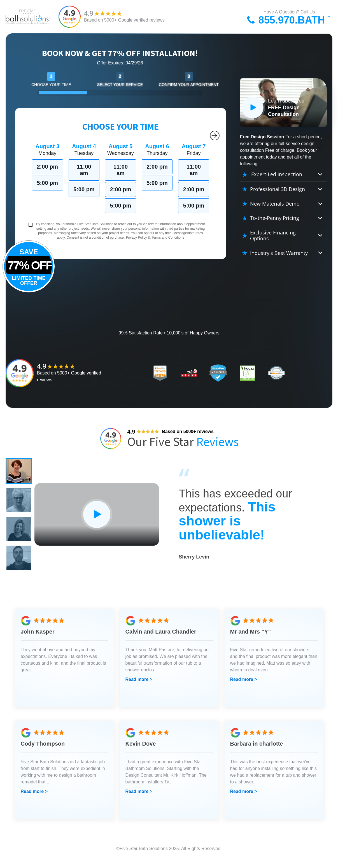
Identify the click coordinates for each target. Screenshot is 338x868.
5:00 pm (47, 183)
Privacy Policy (137, 238)
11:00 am (84, 170)
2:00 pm (47, 167)
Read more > (139, 687)
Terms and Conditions (168, 238)
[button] (20, 472)
